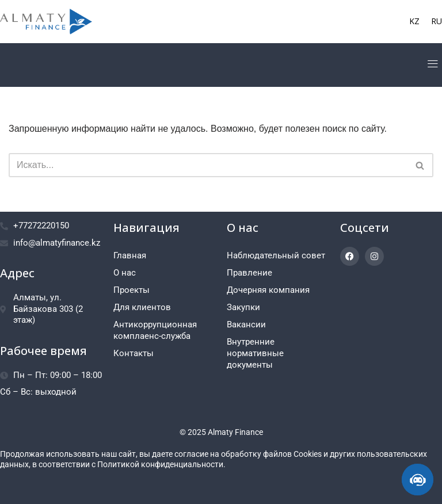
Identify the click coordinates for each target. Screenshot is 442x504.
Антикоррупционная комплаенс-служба (155, 330)
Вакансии (246, 324)
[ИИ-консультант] (418, 480)
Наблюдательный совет (276, 255)
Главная (130, 255)
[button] (433, 65)
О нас (125, 273)
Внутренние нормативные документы (255, 353)
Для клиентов (142, 307)
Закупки (243, 307)
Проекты (132, 290)
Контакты (134, 353)
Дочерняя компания (268, 290)
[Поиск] (208, 165)
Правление (249, 273)
